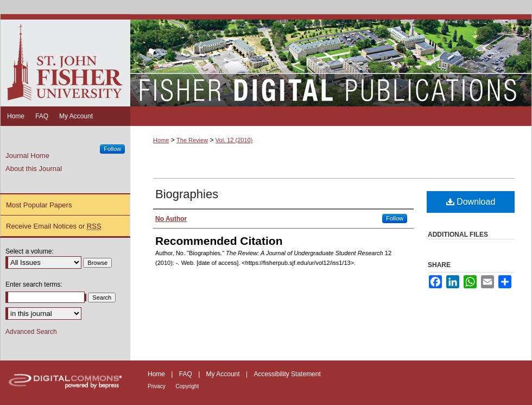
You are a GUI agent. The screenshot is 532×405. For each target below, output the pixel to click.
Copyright (188, 386)
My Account (224, 374)
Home (161, 140)
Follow (395, 218)
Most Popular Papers (39, 205)
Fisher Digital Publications (331, 60)
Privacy (157, 386)
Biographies (187, 194)
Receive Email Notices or (54, 226)
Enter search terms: (34, 284)
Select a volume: (30, 251)
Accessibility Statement (287, 374)
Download (471, 202)
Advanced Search (31, 332)
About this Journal (34, 169)
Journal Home (27, 156)
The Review (192, 140)
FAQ (186, 374)
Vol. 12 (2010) (234, 140)
